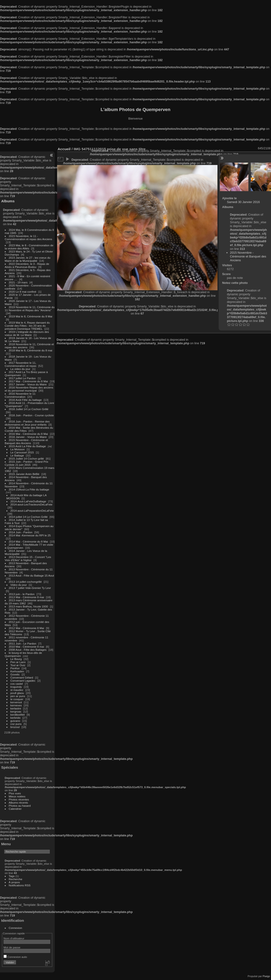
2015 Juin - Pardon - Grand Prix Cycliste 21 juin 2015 (27, 463)
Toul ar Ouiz (18, 665)
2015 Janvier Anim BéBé (24, 474)
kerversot (16, 702)
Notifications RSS (20, 885)
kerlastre (16, 708)
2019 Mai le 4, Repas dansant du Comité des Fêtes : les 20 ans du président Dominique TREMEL (27, 326)
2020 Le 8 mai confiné (23, 292)
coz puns (16, 724)
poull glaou (17, 693)
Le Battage (17, 455)
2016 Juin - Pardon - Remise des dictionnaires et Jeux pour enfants (27, 423)
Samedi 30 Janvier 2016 (243, 202)
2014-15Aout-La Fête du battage (29, 489)
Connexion (15, 928)
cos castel (17, 684)
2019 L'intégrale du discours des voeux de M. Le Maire (27, 333)
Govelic (15, 674)
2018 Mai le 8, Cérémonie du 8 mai (31, 350)
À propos (14, 882)
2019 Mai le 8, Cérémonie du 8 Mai (31, 316)
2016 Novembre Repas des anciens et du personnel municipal (29, 389)
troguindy (16, 687)
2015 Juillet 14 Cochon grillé (26, 458)
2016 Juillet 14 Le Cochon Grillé (29, 409)
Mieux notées (17, 796)
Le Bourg (16, 659)
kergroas (16, 711)
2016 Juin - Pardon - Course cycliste (31, 415)
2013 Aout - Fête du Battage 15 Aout (31, 575)
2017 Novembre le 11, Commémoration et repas (21, 364)
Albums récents (18, 803)
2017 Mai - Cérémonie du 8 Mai (28, 381)
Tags (12, 876)
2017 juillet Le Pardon (22, 378)
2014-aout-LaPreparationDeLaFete (32, 511)
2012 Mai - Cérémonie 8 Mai (26, 628)
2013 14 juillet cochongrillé (26, 582)
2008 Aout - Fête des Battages (28, 650)
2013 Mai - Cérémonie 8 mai (26, 597)
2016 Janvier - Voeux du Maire (28, 437)
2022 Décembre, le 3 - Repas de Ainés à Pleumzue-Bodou (27, 265)
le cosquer (17, 699)
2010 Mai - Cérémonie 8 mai (26, 647)
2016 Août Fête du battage (25, 400)
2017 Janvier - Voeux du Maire (28, 384)
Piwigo (266, 976)
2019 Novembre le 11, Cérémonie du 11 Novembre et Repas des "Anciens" (30, 309)
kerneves (16, 705)
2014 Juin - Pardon (21, 532)
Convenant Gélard (22, 677)
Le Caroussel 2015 (22, 452)
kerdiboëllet (18, 715)
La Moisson (18, 449)
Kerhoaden (17, 671)
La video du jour (20, 369)
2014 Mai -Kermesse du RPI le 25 (30, 535)
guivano (15, 721)
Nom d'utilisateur (14, 938)
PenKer (15, 668)
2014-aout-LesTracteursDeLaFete (32, 504)
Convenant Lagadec (23, 681)
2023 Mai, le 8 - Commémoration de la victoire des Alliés (29, 247)
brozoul (15, 727)
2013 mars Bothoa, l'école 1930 (28, 606)
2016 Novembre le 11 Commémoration (20, 395)
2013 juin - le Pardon (22, 594)
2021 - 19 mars (18, 282)
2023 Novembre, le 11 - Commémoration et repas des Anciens (28, 238)
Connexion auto (15, 957)
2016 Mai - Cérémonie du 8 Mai (28, 434)
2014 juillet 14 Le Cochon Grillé (28, 517)
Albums (8, 201)
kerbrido (16, 718)
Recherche (16, 879)
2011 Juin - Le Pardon (23, 643)
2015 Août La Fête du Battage (27, 446)
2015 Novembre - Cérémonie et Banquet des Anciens (26, 441)
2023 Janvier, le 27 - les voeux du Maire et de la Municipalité (28, 259)
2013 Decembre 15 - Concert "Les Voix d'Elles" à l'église (28, 558)
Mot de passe (12, 947)
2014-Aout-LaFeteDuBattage (28, 501)
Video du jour (19, 585)
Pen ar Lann (18, 662)
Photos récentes (19, 799)
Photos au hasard (20, 806)
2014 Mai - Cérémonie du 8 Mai (28, 541)
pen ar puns (18, 696)
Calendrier (15, 809)
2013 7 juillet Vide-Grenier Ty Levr (30, 588)
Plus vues (15, 793)
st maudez (17, 690)
